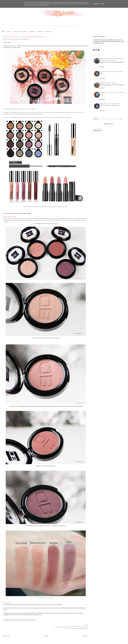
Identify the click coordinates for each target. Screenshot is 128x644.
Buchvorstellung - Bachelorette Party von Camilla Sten (111, 72)
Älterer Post (85, 636)
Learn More (96, 4)
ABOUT (9, 32)
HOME (3, 32)
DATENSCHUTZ (49, 32)
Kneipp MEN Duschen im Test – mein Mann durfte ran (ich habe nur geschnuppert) (112, 59)
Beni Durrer (60, 207)
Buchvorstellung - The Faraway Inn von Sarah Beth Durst (112, 93)
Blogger (112, 124)
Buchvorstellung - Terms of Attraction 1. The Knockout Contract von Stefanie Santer (110, 105)
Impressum (40, 32)
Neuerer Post (6, 636)
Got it (103, 4)
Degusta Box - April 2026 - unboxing (108, 83)
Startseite (46, 636)
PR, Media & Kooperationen (20, 32)
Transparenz (32, 32)
